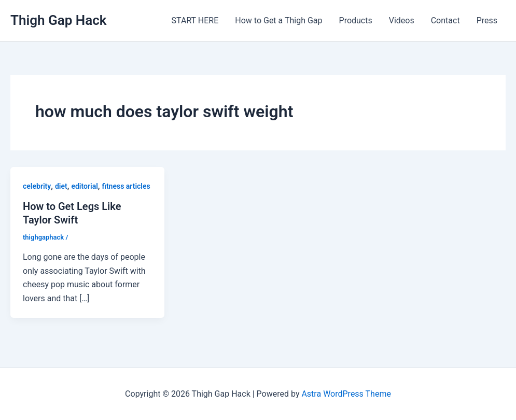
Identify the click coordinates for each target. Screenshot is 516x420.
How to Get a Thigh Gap (278, 20)
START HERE (195, 20)
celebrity (37, 186)
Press (487, 20)
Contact (445, 20)
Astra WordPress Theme (346, 394)
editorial (84, 186)
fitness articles (126, 186)
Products (356, 20)
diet (61, 186)
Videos (402, 20)
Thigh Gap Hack (58, 20)
